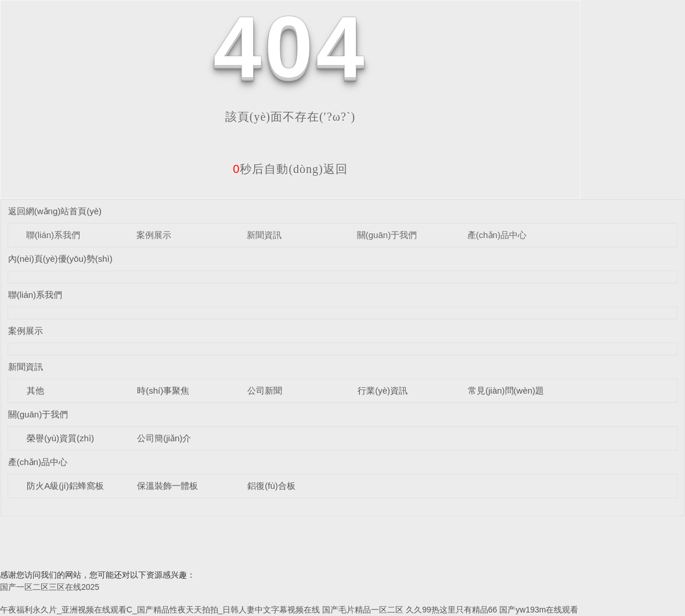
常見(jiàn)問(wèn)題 (506, 390)
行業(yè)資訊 (383, 390)
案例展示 (154, 235)
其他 (35, 390)
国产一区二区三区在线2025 (50, 587)
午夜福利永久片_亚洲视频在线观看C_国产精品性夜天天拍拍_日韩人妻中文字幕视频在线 (160, 610)
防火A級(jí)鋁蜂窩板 (65, 486)
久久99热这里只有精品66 (451, 610)
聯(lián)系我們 (53, 235)
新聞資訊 (264, 235)
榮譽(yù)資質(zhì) (60, 438)
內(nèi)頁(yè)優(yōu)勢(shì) (60, 259)
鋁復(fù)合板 (271, 486)
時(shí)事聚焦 (163, 390)
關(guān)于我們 (387, 235)
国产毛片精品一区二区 (363, 610)
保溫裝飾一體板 (167, 486)
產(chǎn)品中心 (497, 235)
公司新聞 (265, 390)
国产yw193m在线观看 (539, 610)
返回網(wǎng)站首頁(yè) (55, 211)
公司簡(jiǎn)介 (164, 438)
